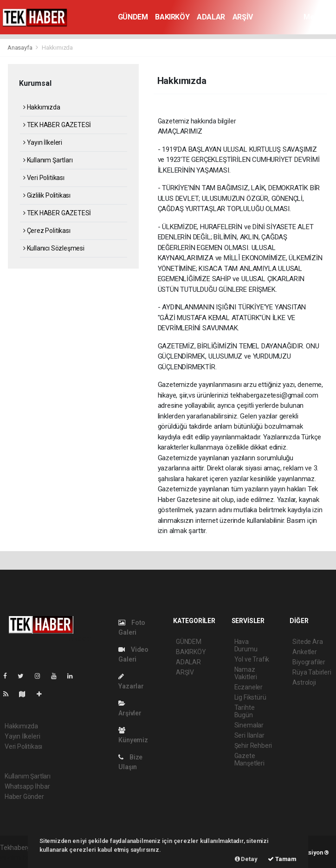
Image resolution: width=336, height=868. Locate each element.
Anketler (304, 652)
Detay (246, 859)
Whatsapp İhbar (27, 786)
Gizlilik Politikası (47, 195)
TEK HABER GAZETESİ (57, 125)
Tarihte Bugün (245, 711)
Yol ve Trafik (252, 659)
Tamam (282, 859)
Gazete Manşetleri (249, 759)
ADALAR (211, 17)
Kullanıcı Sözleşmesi (54, 248)
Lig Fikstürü (250, 697)
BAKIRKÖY (172, 17)
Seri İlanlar (249, 735)
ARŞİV (243, 17)
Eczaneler (249, 687)
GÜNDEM (133, 17)
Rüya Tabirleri (312, 672)
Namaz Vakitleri (246, 673)
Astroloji (304, 682)
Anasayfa (20, 48)
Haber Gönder (24, 797)
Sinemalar (249, 725)
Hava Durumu (246, 645)
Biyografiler (309, 662)
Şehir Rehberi (253, 746)
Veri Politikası (44, 178)
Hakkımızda (57, 48)
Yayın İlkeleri (43, 142)
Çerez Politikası (47, 231)
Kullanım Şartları (48, 160)
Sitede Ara (307, 642)
